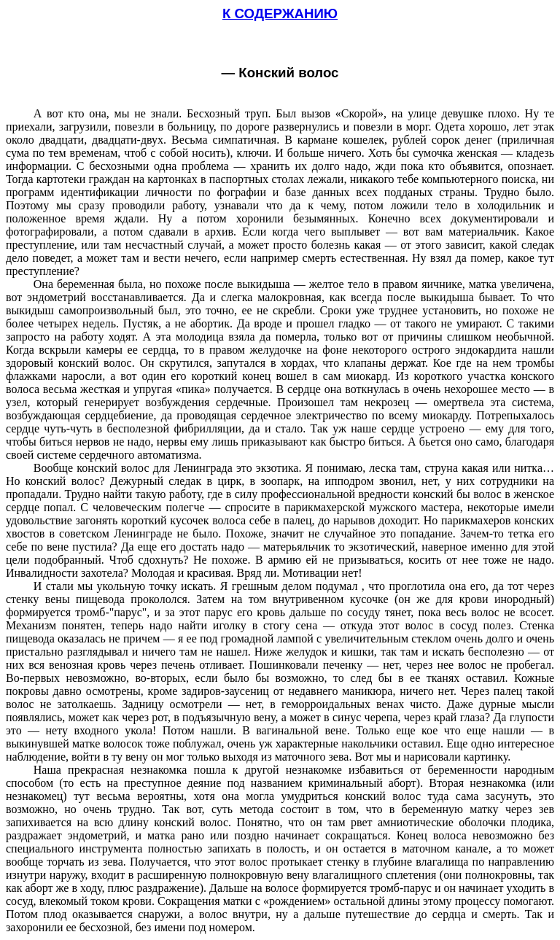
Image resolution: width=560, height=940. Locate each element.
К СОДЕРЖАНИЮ (280, 13)
